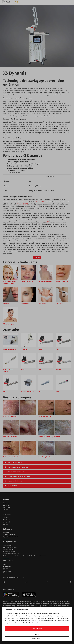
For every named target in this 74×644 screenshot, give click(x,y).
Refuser (37, 634)
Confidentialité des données (11, 554)
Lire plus (37, 257)
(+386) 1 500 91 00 (8, 572)
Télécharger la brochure (13, 463)
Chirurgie (6, 509)
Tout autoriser (37, 629)
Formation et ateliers (9, 535)
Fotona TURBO (39, 202)
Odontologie (7, 505)
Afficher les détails (37, 639)
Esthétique (6, 503)
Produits (6, 500)
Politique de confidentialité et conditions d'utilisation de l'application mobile (25, 556)
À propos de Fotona (9, 550)
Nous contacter (11, 486)
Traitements (8, 514)
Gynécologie (7, 507)
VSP (47, 222)
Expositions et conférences (11, 537)
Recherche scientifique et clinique (16, 467)
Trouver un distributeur (13, 481)
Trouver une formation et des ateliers (17, 476)
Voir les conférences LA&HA (14, 472)
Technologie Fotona (9, 552)
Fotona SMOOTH (22, 204)
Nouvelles (6, 533)
